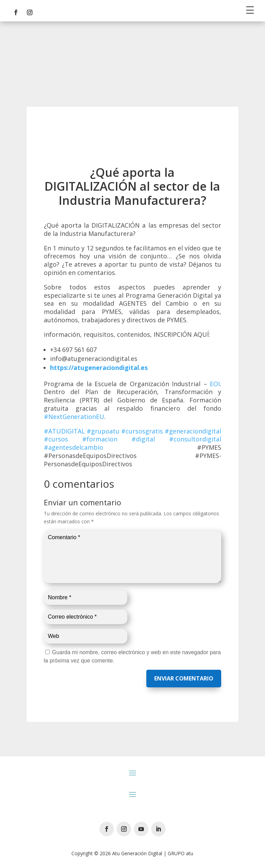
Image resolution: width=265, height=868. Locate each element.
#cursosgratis (142, 431)
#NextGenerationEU (74, 417)
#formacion (100, 439)
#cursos (56, 439)
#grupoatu (103, 431)
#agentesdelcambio (73, 447)
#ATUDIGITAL (64, 431)
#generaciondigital (193, 431)
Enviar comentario (184, 678)
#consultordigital (195, 439)
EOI (215, 384)
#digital (143, 439)
